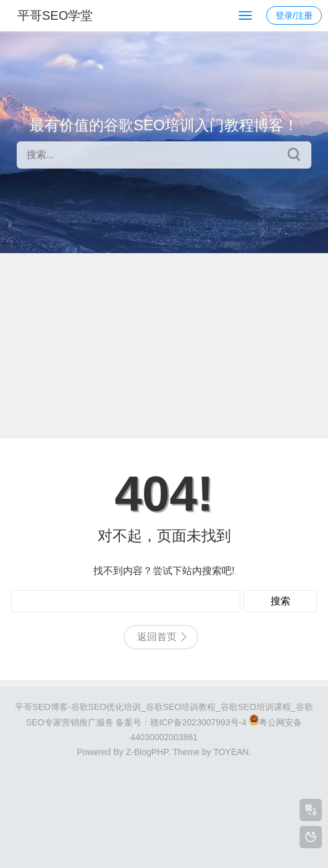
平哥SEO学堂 (55, 15)
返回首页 (157, 637)
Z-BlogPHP (147, 752)
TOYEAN (231, 752)
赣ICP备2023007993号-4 (198, 722)
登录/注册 (294, 15)
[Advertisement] (164, 346)
